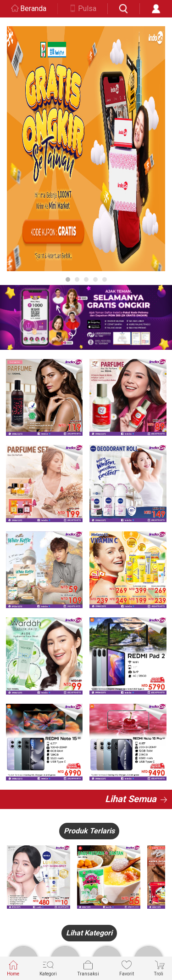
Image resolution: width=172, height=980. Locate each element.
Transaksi (88, 968)
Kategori (48, 968)
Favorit (127, 968)
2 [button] (77, 279)
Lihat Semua (131, 799)
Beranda (33, 9)
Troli (160, 968)
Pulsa (87, 9)
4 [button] (95, 279)
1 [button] (68, 279)
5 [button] (105, 279)
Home (13, 968)
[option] (86, 149)
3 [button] (86, 279)
